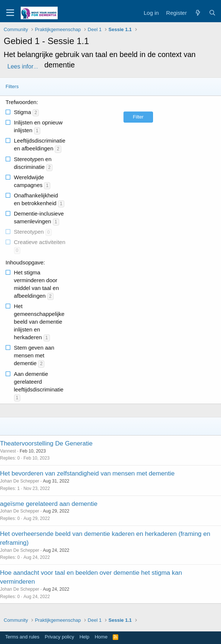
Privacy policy (59, 637)
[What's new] (198, 13)
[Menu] (10, 13)
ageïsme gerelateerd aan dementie (49, 504)
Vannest (8, 451)
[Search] (212, 13)
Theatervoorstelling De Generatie (46, 443)
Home (101, 637)
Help (84, 637)
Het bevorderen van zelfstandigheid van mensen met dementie (87, 473)
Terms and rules (22, 637)
